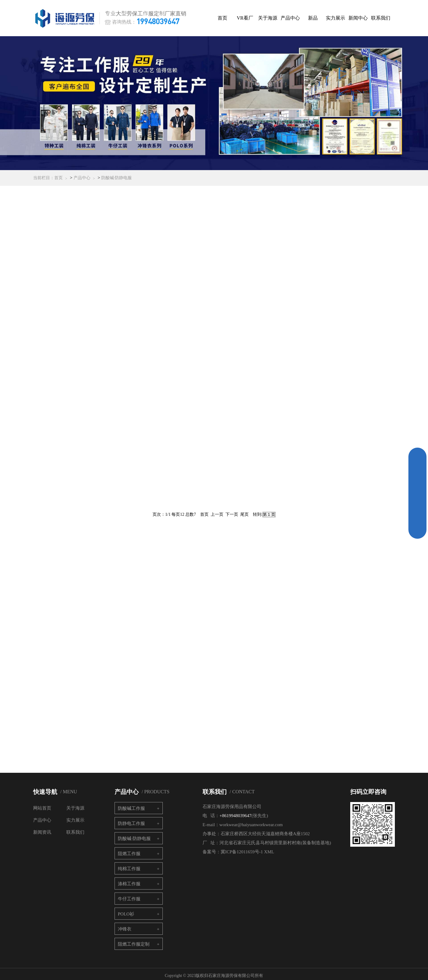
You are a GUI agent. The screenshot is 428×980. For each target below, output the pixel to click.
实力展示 (338, 18)
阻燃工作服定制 (134, 941)
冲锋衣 (125, 926)
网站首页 (42, 805)
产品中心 (292, 18)
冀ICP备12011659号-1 (242, 848)
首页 (225, 18)
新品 (315, 18)
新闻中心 (360, 18)
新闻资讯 (42, 829)
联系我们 (383, 18)
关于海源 (270, 18)
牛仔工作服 (129, 896)
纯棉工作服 (129, 865)
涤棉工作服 (129, 880)
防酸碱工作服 (131, 805)
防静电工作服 (131, 820)
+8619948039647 (235, 812)
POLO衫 (126, 911)
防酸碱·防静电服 (117, 180)
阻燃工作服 (129, 850)
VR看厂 (247, 18)
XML (269, 848)
